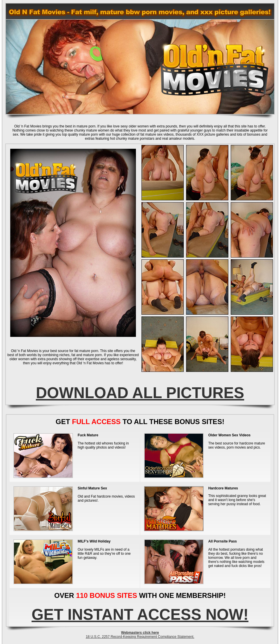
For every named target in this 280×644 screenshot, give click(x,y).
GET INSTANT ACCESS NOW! (140, 614)
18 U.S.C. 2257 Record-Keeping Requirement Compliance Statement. (140, 637)
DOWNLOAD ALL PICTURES (140, 393)
